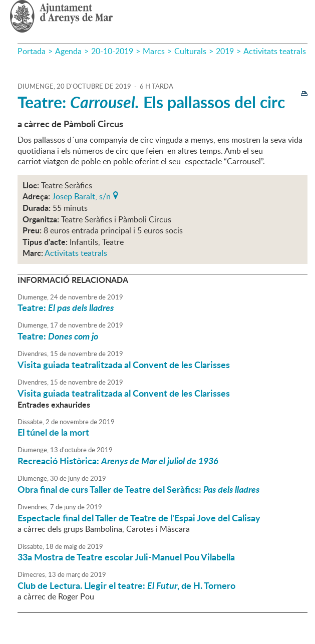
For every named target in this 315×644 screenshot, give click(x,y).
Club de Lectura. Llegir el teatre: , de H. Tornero (126, 585)
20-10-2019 (112, 51)
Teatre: (66, 307)
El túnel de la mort (53, 432)
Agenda (68, 51)
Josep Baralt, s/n (81, 195)
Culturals (190, 51)
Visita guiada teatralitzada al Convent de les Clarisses (124, 365)
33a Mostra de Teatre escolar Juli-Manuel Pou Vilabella (126, 557)
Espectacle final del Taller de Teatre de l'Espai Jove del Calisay (139, 518)
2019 (225, 51)
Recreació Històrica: (118, 461)
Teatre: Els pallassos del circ (151, 102)
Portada (32, 51)
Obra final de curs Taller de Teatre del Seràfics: (138, 489)
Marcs (154, 51)
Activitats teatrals (275, 51)
